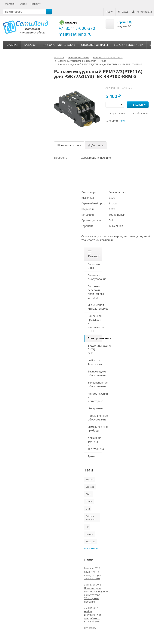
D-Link (89, 501)
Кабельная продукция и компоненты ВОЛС (95, 323)
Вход (123, 12)
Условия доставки (129, 45)
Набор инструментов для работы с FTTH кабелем (93, 616)
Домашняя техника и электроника (95, 443)
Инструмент (95, 408)
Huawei (90, 534)
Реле (122, 121)
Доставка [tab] (96, 145)
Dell (88, 509)
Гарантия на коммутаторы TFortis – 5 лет (92, 575)
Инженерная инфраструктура (95, 307)
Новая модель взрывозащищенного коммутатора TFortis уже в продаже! (93, 595)
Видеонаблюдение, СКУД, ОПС (95, 349)
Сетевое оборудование (95, 277)
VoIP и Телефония (95, 362)
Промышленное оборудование (95, 418)
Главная (12, 45)
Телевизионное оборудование (95, 384)
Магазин (10, 4)
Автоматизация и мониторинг (95, 397)
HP (87, 527)
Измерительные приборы (95, 429)
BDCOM (90, 479)
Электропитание (95, 338)
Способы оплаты (94, 45)
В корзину (137, 105)
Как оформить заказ (59, 45)
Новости (36, 4)
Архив (91, 456)
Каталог (31, 45)
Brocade (90, 487)
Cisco (88, 494)
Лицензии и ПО (94, 266)
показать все (92, 548)
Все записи (90, 628)
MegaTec (90, 542)
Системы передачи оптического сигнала (95, 292)
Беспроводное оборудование (95, 373)
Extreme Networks (91, 518)
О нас (23, 4)
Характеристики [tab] (69, 145)
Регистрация (142, 12)
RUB (109, 12)
